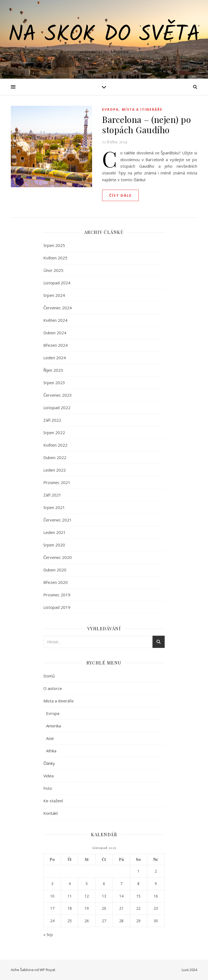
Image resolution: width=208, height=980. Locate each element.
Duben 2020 (55, 570)
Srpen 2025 (54, 245)
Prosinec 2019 (57, 595)
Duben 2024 (55, 333)
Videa (48, 776)
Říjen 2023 (53, 370)
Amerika (53, 726)
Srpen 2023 (54, 383)
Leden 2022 (55, 470)
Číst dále (120, 195)
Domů (49, 676)
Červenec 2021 (58, 520)
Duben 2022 (55, 457)
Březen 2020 (56, 582)
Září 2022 (52, 420)
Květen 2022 (55, 445)
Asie (50, 738)
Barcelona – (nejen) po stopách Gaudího (147, 124)
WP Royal (47, 970)
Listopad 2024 (57, 283)
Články (49, 763)
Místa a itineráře (142, 109)
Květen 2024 (55, 320)
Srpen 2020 (54, 545)
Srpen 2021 (54, 507)
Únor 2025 (53, 270)
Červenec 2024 (58, 308)
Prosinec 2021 (57, 482)
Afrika (51, 751)
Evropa (110, 109)
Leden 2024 (55, 358)
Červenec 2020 (58, 557)
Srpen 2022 (54, 432)
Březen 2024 (56, 345)
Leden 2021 (55, 532)
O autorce (53, 688)
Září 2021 (52, 495)
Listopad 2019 (57, 607)
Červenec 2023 (58, 395)
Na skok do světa (104, 35)
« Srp (48, 934)
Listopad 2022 (57, 408)
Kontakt (51, 813)
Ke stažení (53, 801)
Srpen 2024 (54, 295)
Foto (48, 788)
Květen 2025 (55, 258)
